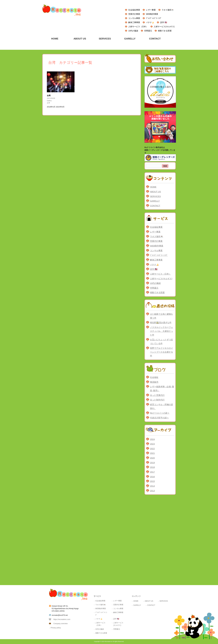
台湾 (48, 103)
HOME (153, 187)
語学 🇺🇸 (164, 22)
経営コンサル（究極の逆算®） (161, 406)
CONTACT (155, 206)
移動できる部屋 (165, 31)
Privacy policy (56, 628)
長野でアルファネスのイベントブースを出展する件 (161, 352)
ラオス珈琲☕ (168, 10)
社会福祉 (154, 377)
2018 (152, 467)
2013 (152, 491)
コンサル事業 (134, 18)
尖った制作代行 (157, 400)
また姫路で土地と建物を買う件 (161, 316)
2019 (152, 463)
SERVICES (155, 196)
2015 (152, 481)
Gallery (49, 101)
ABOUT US (155, 192)
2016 (152, 477)
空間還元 (148, 31)
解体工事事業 (134, 22)
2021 (152, 453)
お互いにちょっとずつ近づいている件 (161, 342)
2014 (152, 486)
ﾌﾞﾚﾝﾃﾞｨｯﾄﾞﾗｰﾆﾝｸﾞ (154, 18)
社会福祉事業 (134, 10)
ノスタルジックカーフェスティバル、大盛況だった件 (161, 331)
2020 (152, 458)
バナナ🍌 (150, 22)
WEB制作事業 (152, 14)
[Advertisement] (160, 539)
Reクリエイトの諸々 (160, 413)
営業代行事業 (134, 14)
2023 (152, 444)
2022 (152, 449)
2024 (152, 439)
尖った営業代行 (157, 395)
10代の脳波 (133, 31)
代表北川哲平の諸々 (159, 418)
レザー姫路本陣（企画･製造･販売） (162, 388)
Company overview (60, 624)
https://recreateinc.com (62, 619)
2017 (152, 472)
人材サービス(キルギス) (164, 27)
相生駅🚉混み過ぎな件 (161, 322)
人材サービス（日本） (138, 27)
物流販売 (154, 382)
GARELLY (155, 201)
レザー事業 (151, 10)
